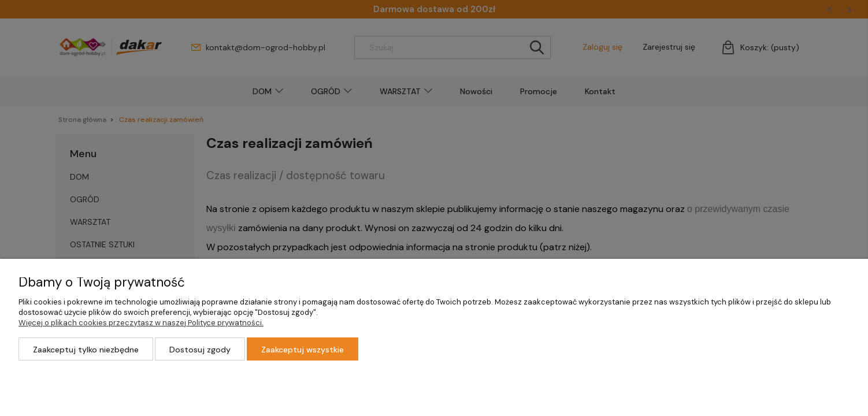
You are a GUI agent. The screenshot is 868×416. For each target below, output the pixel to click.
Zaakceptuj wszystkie (303, 350)
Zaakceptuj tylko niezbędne (86, 350)
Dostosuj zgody (200, 350)
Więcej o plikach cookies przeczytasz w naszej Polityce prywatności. (141, 323)
